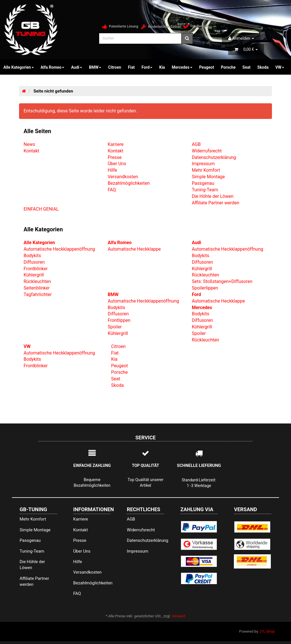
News (29, 144)
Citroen (115, 67)
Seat (246, 67)
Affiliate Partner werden (216, 203)
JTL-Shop (267, 631)
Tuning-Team (205, 190)
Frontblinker (36, 269)
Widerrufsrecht (207, 151)
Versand (179, 616)
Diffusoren (34, 262)
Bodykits (32, 256)
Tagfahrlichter (38, 294)
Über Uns (117, 164)
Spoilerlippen (205, 288)
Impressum (203, 164)
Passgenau (203, 183)
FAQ (112, 190)
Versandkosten (123, 177)
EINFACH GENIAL (41, 209)
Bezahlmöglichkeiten (129, 183)
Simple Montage (208, 177)
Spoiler (115, 327)
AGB (196, 144)
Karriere (116, 144)
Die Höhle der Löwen (213, 196)
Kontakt (31, 151)
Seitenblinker (37, 288)
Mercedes (182, 67)
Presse (115, 157)
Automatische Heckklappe (134, 249)
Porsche (228, 67)
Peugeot (207, 67)
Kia (162, 67)
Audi (77, 67)
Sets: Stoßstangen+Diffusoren (222, 281)
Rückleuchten (37, 281)
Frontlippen (119, 320)
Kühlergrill (34, 275)
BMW (95, 67)
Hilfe (112, 170)
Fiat (131, 67)
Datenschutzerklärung (214, 157)
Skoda (263, 67)
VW (280, 67)
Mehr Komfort (206, 170)
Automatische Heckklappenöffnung (59, 249)
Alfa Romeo (53, 67)
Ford (147, 67)
